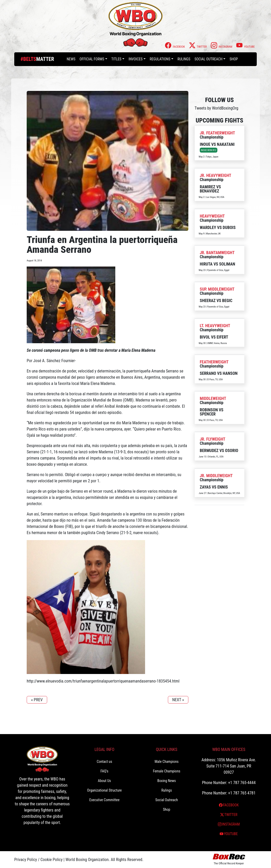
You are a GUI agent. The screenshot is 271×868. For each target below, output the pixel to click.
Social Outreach (209, 59)
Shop (234, 59)
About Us (104, 781)
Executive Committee (104, 800)
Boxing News (167, 781)
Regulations (160, 59)
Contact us (104, 762)
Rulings (184, 59)
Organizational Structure (104, 790)
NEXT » (178, 700)
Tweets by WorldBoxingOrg (216, 108)
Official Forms (92, 59)
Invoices (135, 59)
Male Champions (167, 762)
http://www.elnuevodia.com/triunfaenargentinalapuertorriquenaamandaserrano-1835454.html (103, 681)
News (71, 59)
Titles (116, 59)
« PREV (37, 700)
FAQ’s (104, 771)
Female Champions (167, 771)
